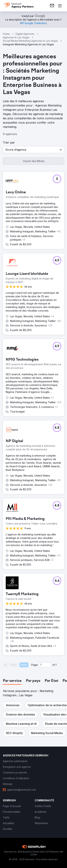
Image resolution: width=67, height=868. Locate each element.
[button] (33, 150)
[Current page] (45, 665)
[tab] (12, 681)
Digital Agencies (25, 34)
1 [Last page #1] (56, 665)
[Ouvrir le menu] (60, 6)
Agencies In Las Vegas (16, 37)
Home (6, 34)
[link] (52, 6)
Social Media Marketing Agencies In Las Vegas (30, 41)
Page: (35, 665)
